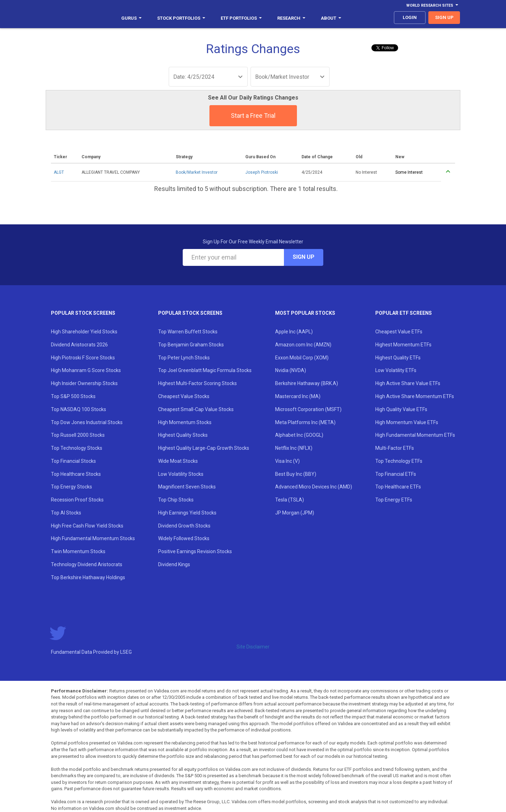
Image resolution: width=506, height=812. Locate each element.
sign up (444, 17)
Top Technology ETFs (399, 461)
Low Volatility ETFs (396, 370)
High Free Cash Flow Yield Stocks (87, 526)
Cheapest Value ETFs (399, 332)
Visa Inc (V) (287, 461)
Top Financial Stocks (73, 461)
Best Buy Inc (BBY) (296, 474)
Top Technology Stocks (77, 448)
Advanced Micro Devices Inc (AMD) (314, 487)
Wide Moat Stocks (178, 461)
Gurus (131, 18)
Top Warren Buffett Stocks (188, 332)
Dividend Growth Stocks (184, 526)
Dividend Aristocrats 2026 (79, 345)
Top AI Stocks (66, 513)
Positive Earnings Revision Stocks (195, 551)
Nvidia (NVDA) (291, 370)
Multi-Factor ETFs (395, 448)
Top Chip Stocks (176, 500)
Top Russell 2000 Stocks (78, 435)
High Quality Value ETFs (401, 409)
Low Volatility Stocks (181, 474)
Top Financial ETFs (396, 474)
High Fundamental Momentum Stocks (93, 538)
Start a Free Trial (253, 116)
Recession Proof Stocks (77, 500)
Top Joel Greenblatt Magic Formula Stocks (205, 370)
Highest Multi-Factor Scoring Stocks (197, 383)
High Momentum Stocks (185, 422)
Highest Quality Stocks (183, 435)
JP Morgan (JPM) (295, 513)
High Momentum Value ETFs (407, 422)
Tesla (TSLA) (290, 500)
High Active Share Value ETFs (408, 383)
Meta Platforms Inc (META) (305, 422)
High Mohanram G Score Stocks (86, 370)
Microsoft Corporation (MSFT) (308, 409)
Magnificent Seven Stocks (187, 487)
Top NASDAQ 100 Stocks (79, 409)
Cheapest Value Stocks (184, 396)
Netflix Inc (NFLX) (294, 448)
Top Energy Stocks (72, 487)
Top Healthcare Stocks (76, 474)
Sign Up (304, 257)
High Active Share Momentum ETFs (415, 396)
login (410, 17)
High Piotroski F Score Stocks (83, 358)
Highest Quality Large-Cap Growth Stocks (204, 448)
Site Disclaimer (253, 647)
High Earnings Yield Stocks (187, 513)
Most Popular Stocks (305, 313)
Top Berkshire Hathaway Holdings (88, 577)
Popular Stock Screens (83, 313)
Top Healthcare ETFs (398, 487)
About (331, 18)
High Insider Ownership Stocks (84, 383)
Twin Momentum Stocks (78, 551)
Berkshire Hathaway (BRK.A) (307, 383)
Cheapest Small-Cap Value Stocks (196, 409)
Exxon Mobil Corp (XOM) (302, 358)
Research (291, 18)
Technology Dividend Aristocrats (87, 564)
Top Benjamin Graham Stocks (191, 345)
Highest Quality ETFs (398, 358)
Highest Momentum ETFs (403, 345)
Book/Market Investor (197, 172)
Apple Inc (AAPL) (294, 332)
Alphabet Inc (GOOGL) (299, 435)
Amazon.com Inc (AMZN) (303, 345)
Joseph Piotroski (262, 172)
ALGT (59, 172)
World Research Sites (432, 5)
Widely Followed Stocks (184, 538)
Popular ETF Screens (404, 313)
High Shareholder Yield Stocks (84, 332)
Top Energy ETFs (394, 500)
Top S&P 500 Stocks (73, 396)
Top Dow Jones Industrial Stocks (87, 422)
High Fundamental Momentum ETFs (415, 435)
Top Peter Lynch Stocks (184, 358)
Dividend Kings (174, 564)
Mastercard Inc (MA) (298, 396)
